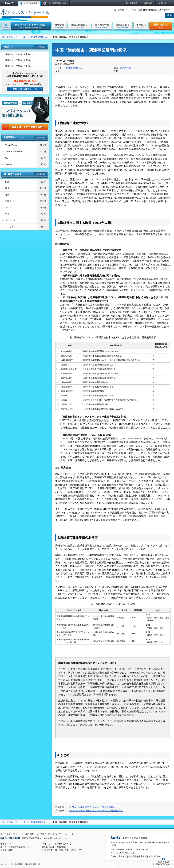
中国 (129, 68)
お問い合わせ (155, 856)
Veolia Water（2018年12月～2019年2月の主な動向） (96, 811)
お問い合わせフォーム (57, 834)
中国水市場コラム (39, 37)
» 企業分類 (40, 137)
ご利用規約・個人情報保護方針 (27, 864)
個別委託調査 (7, 850)
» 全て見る (40, 47)
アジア (123, 68)
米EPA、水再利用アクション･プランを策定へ (92, 807)
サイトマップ (6, 864)
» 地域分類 (40, 174)
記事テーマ (76, 850)
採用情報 (143, 856)
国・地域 (59, 850)
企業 (67, 850)
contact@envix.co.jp (125, 852)
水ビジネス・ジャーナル (14, 37)
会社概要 (132, 856)
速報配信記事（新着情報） (55, 847)
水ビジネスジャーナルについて (57, 844)
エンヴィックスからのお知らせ (15, 847)
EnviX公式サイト (119, 856)
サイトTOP (6, 844)
